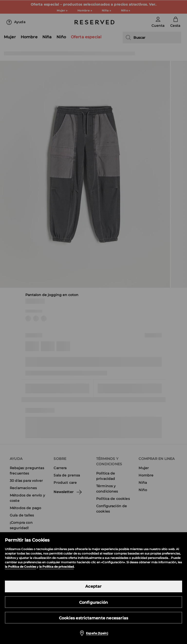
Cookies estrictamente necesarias (93, 618)
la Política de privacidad (56, 567)
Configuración (94, 602)
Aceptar (93, 586)
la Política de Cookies (20, 567)
